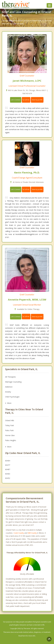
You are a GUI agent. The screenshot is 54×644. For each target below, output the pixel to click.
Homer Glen (10, 435)
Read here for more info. (27, 636)
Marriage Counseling (13, 382)
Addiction (9, 387)
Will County (32, 533)
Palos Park (9, 430)
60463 (8, 474)
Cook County (19, 533)
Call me (26, 100)
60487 (8, 469)
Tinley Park (9, 425)
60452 (8, 478)
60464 (8, 461)
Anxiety (8, 392)
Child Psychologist (12, 397)
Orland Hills (10, 420)
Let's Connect (16, 100)
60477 (8, 465)
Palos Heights (11, 440)
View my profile (37, 100)
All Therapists (10, 377)
